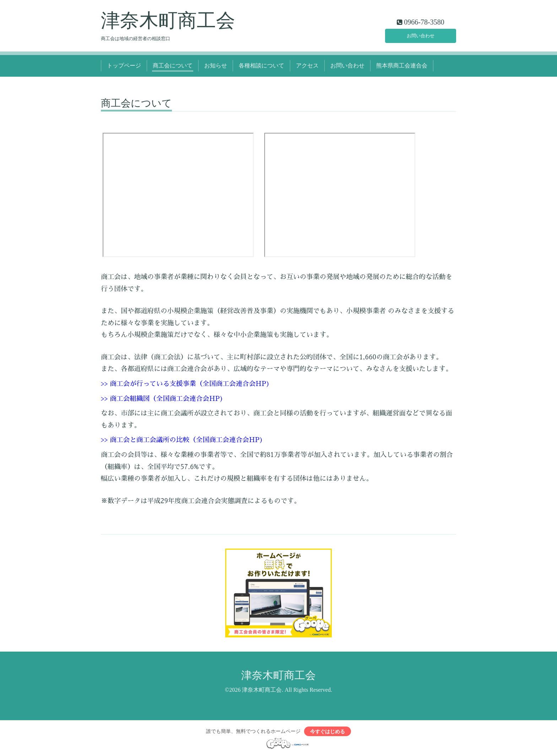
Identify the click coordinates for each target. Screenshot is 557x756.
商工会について (173, 66)
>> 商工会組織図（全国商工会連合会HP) (162, 399)
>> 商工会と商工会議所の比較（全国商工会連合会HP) (182, 440)
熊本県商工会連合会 (402, 66)
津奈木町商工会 (168, 21)
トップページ (124, 66)
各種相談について (261, 66)
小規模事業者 (366, 311)
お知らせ (216, 66)
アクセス (307, 66)
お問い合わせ (421, 34)
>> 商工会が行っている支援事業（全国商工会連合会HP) (185, 384)
